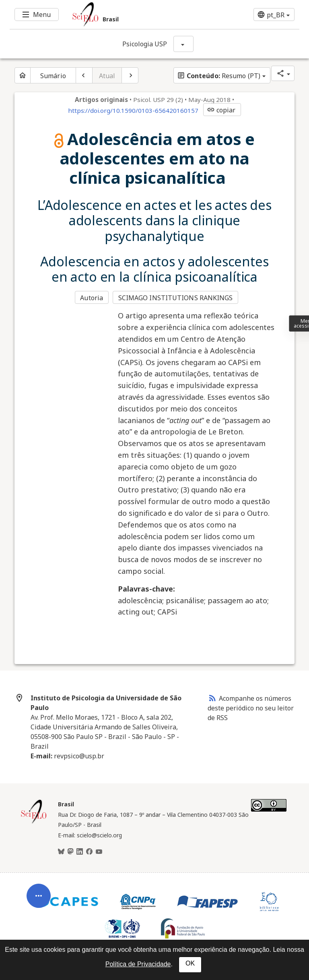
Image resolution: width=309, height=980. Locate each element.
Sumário (53, 76)
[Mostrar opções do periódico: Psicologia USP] (183, 44)
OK (190, 963)
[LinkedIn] (80, 852)
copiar (221, 110)
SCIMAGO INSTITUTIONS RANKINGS (176, 298)
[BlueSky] (61, 852)
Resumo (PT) (219, 76)
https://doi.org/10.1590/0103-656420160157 (133, 110)
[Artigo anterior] (84, 75)
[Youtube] (99, 852)
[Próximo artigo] (130, 75)
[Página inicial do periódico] (23, 75)
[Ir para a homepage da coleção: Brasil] (130, 15)
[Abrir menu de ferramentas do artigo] (39, 901)
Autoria (92, 298)
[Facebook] (89, 852)
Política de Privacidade (138, 964)
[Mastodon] (70, 852)
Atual (107, 76)
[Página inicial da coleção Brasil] (34, 822)
